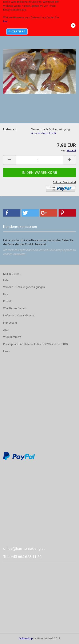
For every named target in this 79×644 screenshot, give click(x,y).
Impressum (10, 323)
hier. (6, 21)
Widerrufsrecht (12, 337)
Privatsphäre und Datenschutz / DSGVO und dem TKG (35, 344)
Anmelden (19, 254)
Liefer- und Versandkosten (19, 315)
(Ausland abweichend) (43, 133)
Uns (6, 294)
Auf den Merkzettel (64, 182)
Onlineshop (26, 638)
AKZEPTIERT (17, 32)
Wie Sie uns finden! (15, 308)
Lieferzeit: (10, 129)
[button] (12, 213)
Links (6, 351)
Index (6, 280)
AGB (6, 330)
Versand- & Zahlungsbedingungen (24, 287)
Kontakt (8, 301)
